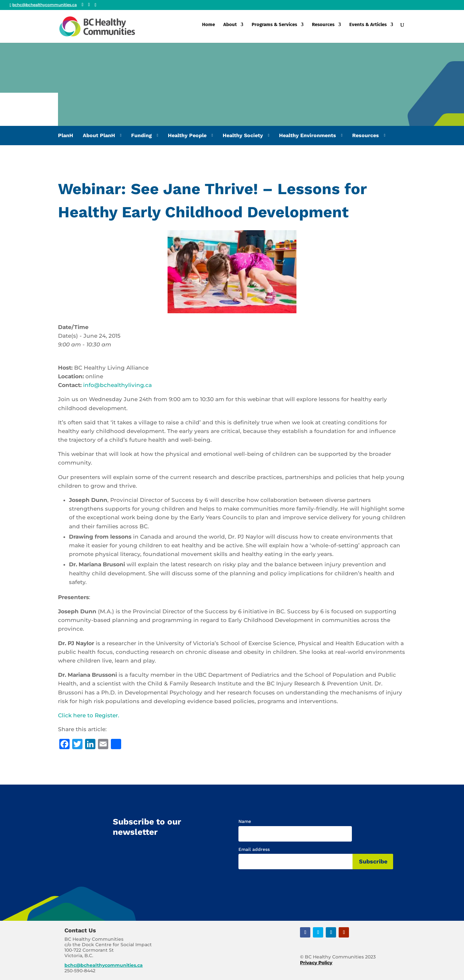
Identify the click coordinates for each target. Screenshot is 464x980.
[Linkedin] (96, 5)
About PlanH (99, 135)
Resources (323, 28)
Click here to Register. (89, 715)
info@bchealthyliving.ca (117, 385)
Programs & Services (274, 28)
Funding (141, 135)
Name (245, 821)
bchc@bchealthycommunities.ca (104, 965)
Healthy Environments (308, 135)
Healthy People (187, 135)
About (230, 28)
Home (208, 28)
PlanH (66, 135)
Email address (254, 849)
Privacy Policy (316, 963)
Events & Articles (368, 28)
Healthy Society (243, 135)
